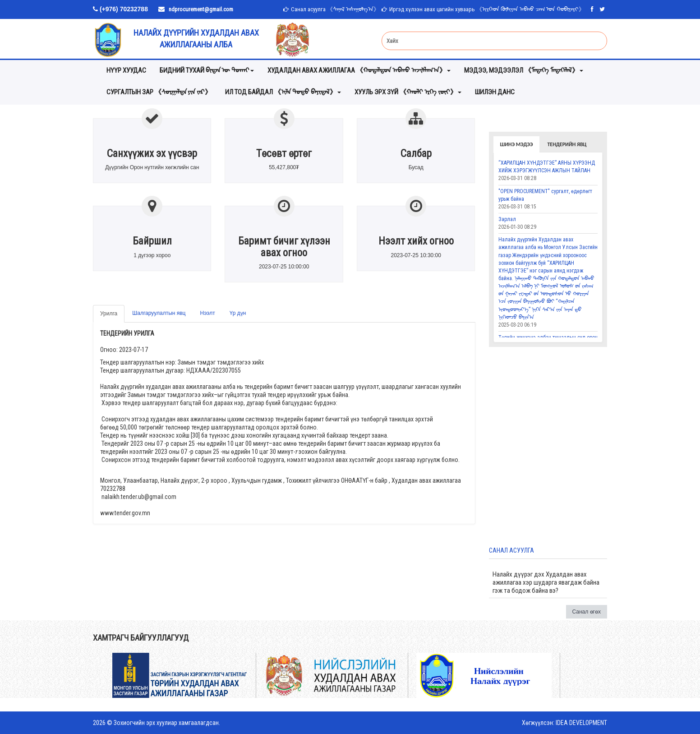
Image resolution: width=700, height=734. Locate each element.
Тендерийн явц (567, 144)
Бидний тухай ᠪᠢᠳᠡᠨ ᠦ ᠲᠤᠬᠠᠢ (207, 70)
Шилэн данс (495, 92)
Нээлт (208, 313)
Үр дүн (238, 313)
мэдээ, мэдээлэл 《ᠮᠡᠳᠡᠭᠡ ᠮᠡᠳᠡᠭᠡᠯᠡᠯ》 (524, 70)
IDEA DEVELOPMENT (581, 723)
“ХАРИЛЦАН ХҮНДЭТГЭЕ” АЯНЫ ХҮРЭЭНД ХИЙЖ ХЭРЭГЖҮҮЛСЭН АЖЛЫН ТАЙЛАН (547, 167)
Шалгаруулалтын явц (159, 313)
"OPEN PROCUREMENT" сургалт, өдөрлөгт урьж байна (545, 195)
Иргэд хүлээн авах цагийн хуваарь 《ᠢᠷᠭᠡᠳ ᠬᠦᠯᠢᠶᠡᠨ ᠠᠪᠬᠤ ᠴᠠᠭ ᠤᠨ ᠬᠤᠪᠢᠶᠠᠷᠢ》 (487, 9)
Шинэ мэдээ (517, 144)
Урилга (109, 314)
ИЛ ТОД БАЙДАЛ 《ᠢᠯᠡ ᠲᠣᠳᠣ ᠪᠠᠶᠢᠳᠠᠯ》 (283, 92)
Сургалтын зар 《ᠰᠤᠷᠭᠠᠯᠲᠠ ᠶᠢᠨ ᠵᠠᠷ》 (159, 92)
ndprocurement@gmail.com (201, 9)
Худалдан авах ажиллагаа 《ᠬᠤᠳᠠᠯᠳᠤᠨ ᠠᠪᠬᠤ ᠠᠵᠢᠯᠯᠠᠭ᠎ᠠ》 (359, 70)
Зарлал (507, 219)
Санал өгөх (587, 612)
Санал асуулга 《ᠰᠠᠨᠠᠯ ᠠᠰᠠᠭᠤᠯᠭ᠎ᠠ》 (335, 9)
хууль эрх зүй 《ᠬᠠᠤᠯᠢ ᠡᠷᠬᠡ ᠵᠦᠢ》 (408, 92)
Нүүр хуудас (126, 70)
